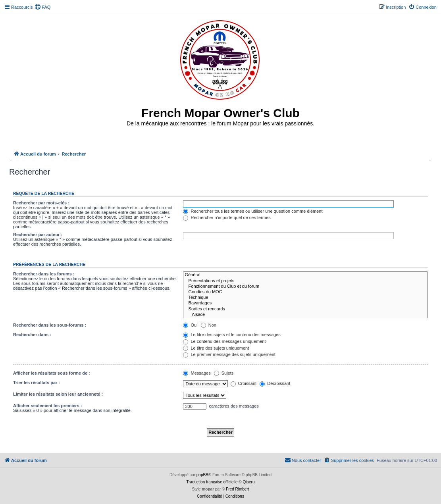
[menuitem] (42, 7)
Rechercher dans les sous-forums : (50, 325)
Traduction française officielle (212, 482)
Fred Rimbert (237, 489)
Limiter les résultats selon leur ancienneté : (58, 394)
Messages (197, 373)
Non (209, 325)
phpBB (202, 475)
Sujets (224, 373)
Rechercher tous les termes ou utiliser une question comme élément (253, 211)
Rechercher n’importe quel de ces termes (227, 217)
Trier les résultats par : (37, 383)
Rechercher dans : (32, 335)
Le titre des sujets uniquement (216, 348)
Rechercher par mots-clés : (41, 203)
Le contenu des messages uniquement (224, 341)
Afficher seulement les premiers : (48, 406)
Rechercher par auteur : (38, 235)
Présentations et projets (305, 281)
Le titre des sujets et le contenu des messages (232, 335)
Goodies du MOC (305, 292)
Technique (305, 298)
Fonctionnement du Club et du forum (305, 287)
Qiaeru (248, 482)
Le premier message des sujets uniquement (229, 354)
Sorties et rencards (305, 309)
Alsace (305, 315)
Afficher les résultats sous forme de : (52, 373)
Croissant (244, 383)
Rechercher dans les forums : (44, 274)
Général (305, 275)
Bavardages (305, 303)
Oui (190, 325)
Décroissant (275, 383)
